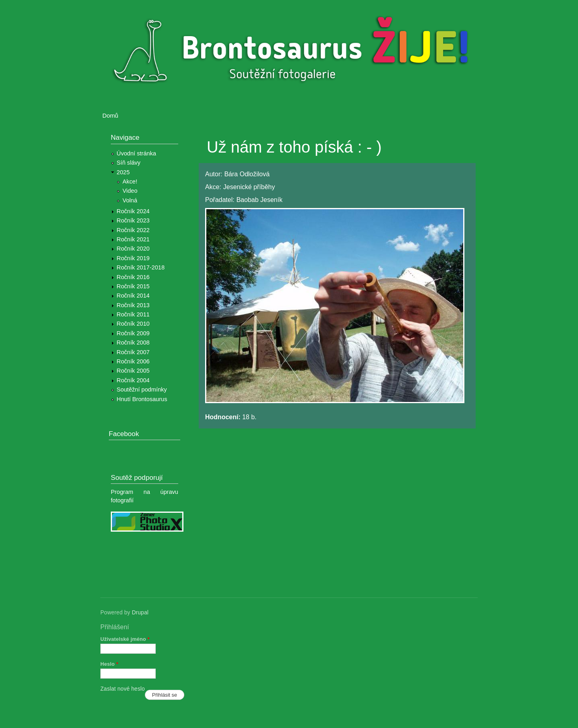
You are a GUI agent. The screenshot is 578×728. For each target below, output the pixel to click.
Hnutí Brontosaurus (142, 399)
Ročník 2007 (133, 352)
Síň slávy (129, 163)
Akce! (130, 181)
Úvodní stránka (136, 153)
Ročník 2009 (133, 333)
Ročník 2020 (133, 249)
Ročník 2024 (133, 211)
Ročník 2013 (133, 305)
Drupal (140, 613)
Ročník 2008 (133, 343)
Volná (130, 200)
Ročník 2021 (133, 239)
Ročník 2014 (133, 296)
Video (130, 191)
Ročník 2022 (133, 230)
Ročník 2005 (133, 371)
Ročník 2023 (133, 220)
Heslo (109, 664)
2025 (123, 172)
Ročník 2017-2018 (141, 267)
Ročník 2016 (133, 277)
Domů (110, 116)
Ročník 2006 (133, 361)
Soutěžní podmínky (142, 389)
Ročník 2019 (133, 258)
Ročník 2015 (133, 286)
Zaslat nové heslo (123, 689)
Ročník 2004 (133, 380)
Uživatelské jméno (125, 639)
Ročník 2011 (133, 314)
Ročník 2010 (133, 324)
